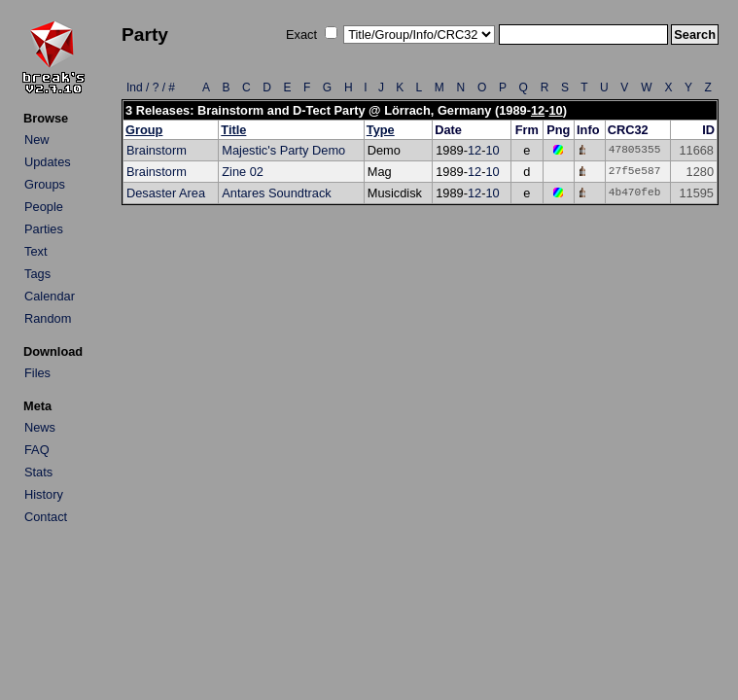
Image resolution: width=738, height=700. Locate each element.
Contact (46, 517)
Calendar (50, 296)
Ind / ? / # (151, 87)
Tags (37, 274)
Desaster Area (166, 193)
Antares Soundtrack (276, 193)
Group (144, 130)
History (44, 494)
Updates (48, 162)
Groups (45, 184)
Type (381, 130)
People (44, 207)
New (37, 140)
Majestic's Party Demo (283, 150)
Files (37, 373)
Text (35, 251)
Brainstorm (157, 150)
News (40, 427)
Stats (38, 472)
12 (538, 110)
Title (233, 130)
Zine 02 (243, 172)
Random (48, 318)
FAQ (37, 450)
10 (555, 110)
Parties (44, 229)
